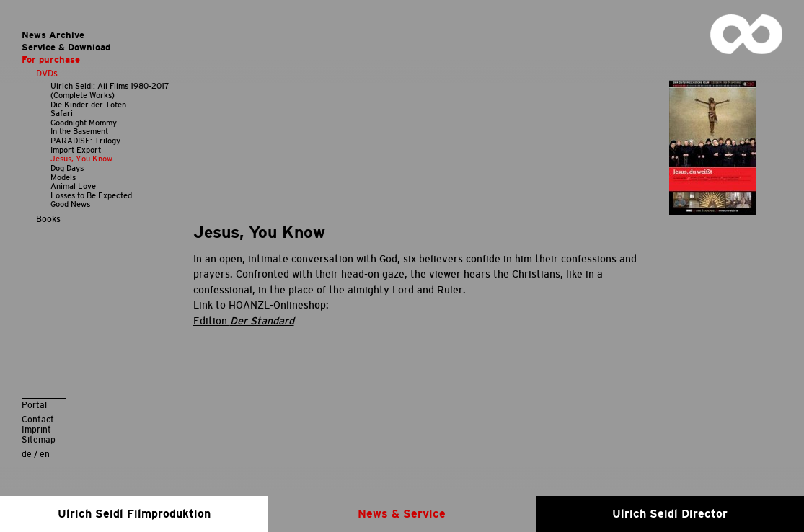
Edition (244, 321)
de (27, 454)
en (45, 454)
